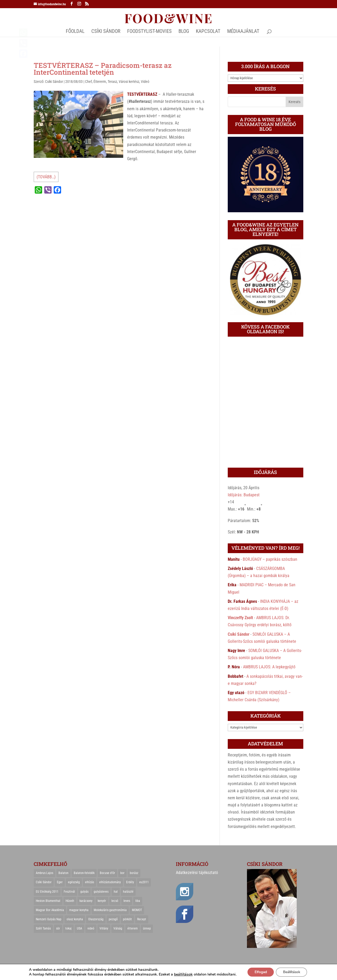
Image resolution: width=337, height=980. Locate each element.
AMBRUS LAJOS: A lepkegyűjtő (269, 667)
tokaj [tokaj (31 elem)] (68, 928)
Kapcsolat (208, 32)
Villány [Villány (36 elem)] (104, 928)
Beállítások (293, 972)
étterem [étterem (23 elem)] (133, 928)
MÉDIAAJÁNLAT (243, 32)
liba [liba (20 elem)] (138, 901)
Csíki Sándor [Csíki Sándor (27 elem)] (44, 882)
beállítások (180, 974)
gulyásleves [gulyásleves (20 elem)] (101, 892)
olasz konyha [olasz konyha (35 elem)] (75, 919)
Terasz (112, 82)
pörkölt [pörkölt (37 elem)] (127, 919)
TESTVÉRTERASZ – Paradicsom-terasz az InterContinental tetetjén (103, 69)
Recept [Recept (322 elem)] (142, 919)
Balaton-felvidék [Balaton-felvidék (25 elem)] (84, 873)
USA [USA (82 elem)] (80, 928)
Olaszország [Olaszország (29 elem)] (96, 919)
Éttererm (100, 82)
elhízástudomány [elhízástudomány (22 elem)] (110, 882)
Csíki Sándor (54, 82)
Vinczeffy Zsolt (240, 618)
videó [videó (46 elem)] (91, 928)
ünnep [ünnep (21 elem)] (147, 928)
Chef (88, 82)
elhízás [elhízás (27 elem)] (90, 882)
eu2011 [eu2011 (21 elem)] (144, 882)
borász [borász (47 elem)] (134, 873)
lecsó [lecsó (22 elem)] (115, 901)
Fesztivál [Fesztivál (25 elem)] (69, 892)
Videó (145, 82)
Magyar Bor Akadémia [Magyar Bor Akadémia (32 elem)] (50, 910)
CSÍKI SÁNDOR (106, 32)
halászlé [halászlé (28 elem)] (128, 892)
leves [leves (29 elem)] (127, 901)
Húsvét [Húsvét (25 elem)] (70, 901)
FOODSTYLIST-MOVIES (149, 32)
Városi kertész (129, 82)
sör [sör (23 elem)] (58, 928)
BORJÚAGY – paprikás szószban (270, 559)
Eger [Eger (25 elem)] (60, 882)
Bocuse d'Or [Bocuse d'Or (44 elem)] (107, 873)
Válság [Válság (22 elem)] (118, 928)
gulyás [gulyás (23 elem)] (84, 892)
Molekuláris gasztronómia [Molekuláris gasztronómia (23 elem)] (110, 910)
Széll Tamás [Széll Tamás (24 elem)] (43, 928)
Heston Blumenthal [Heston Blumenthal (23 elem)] (48, 901)
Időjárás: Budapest (244, 495)
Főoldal (75, 32)
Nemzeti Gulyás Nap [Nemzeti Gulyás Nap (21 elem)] (49, 919)
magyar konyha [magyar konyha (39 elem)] (79, 910)
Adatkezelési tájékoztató (197, 873)
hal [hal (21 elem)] (116, 892)
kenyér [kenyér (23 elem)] (102, 901)
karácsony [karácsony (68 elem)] (86, 901)
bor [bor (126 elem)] (122, 873)
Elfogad (259, 972)
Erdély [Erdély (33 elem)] (130, 882)
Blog (184, 32)
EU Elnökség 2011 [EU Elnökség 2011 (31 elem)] (47, 892)
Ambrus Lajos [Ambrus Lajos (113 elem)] (44, 873)
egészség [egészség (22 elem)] (74, 882)
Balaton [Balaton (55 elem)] (63, 873)
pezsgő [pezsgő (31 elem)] (113, 919)
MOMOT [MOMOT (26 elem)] (137, 910)
